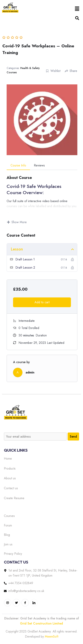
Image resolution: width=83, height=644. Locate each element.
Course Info (18, 165)
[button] (77, 9)
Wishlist (53, 71)
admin (30, 372)
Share (71, 71)
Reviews (39, 165)
